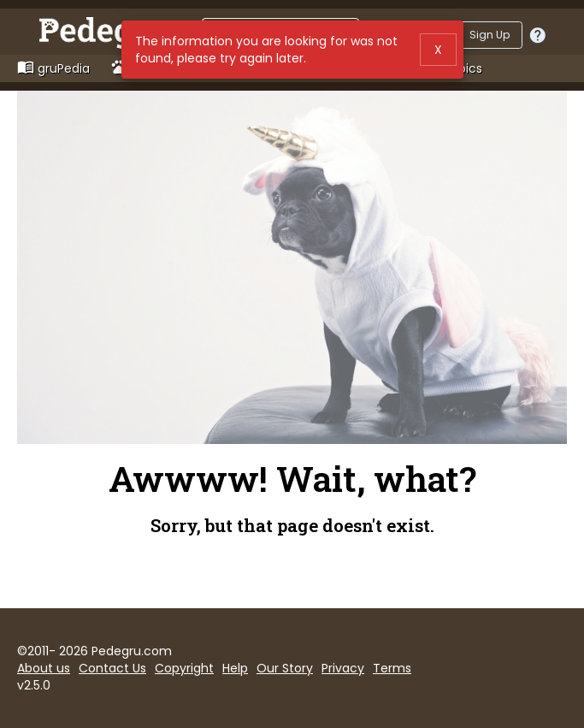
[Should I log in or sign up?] (538, 35)
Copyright (184, 668)
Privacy (343, 668)
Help (235, 668)
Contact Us (112, 668)
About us (44, 668)
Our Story (285, 668)
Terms (392, 668)
